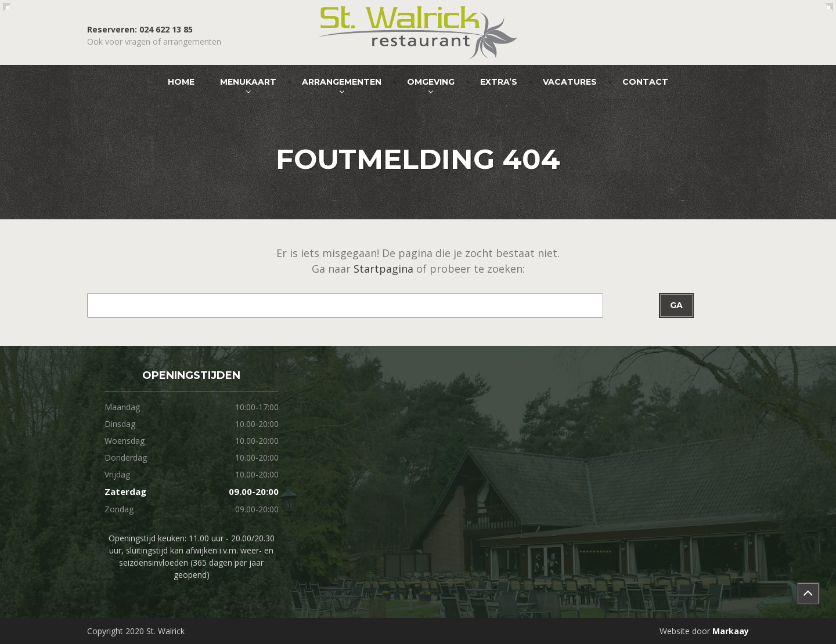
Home (181, 82)
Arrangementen (342, 82)
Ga (676, 305)
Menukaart (248, 82)
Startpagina (383, 269)
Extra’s (499, 82)
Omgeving (431, 82)
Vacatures (570, 82)
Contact (645, 82)
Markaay (731, 631)
